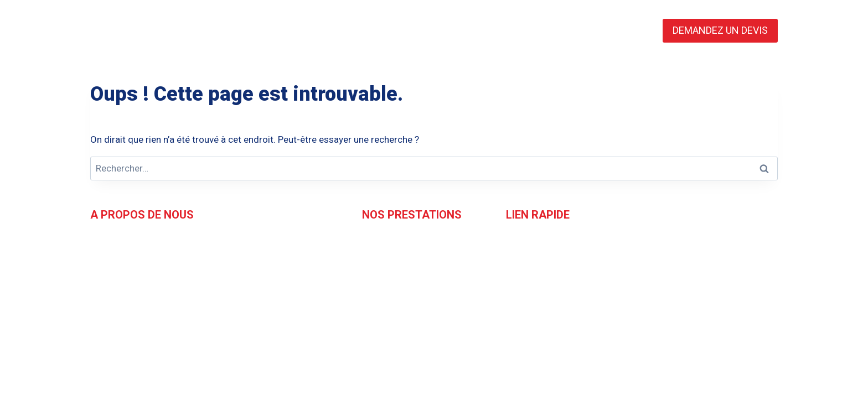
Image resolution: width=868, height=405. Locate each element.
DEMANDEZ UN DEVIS (720, 30)
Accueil (521, 241)
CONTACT (558, 30)
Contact (523, 275)
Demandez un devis (546, 292)
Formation (383, 292)
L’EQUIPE (368, 30)
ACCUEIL (306, 30)
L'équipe (523, 258)
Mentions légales (541, 309)
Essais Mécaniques (402, 309)
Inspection (384, 258)
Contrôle (379, 241)
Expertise (381, 275)
